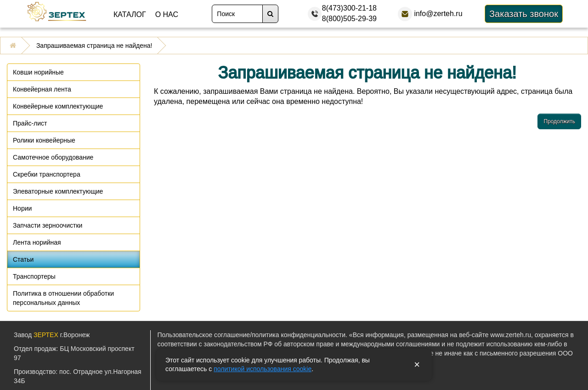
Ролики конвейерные (44, 140)
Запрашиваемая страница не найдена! (94, 46)
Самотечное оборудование (53, 157)
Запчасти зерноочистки (48, 225)
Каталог (130, 14)
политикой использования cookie (263, 369)
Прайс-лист (30, 123)
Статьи (23, 259)
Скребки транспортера (47, 174)
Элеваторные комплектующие (58, 191)
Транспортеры (34, 276)
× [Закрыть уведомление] (417, 365)
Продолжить (559, 121)
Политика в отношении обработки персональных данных (63, 298)
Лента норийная (37, 242)
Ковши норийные (38, 72)
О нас (167, 14)
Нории (22, 208)
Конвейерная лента (42, 89)
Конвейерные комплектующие (58, 106)
